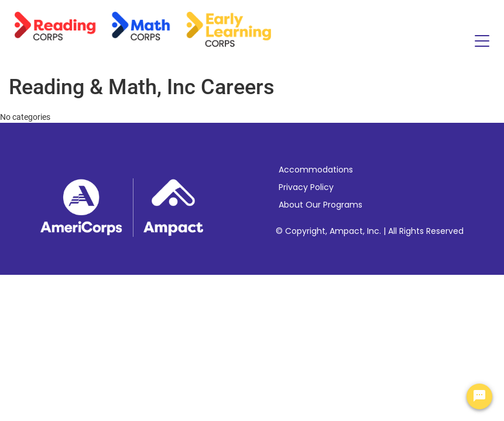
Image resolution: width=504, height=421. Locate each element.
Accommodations (316, 170)
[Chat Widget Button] (479, 396)
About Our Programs (320, 205)
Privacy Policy (306, 187)
